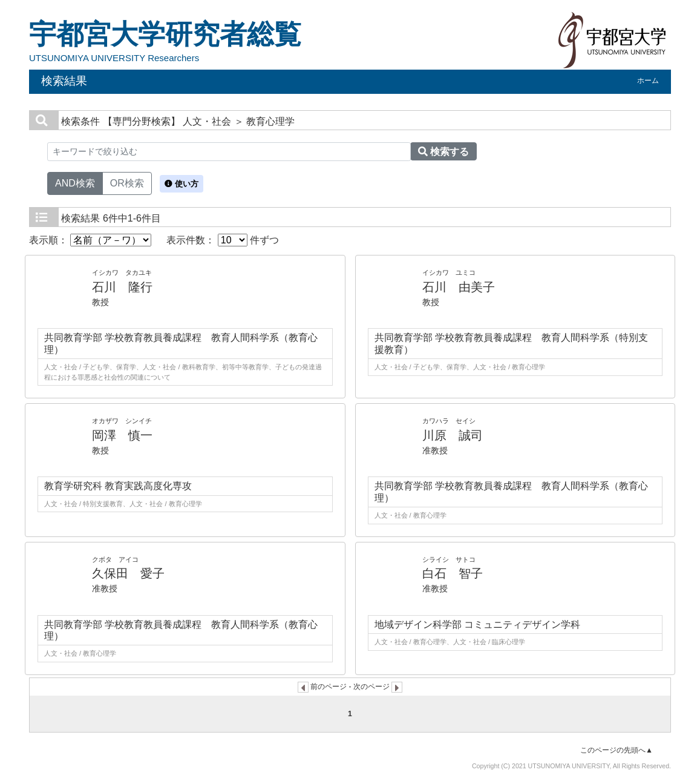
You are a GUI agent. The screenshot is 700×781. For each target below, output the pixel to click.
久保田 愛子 (128, 573)
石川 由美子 (459, 287)
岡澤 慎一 (122, 435)
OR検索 (127, 182)
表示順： (90, 240)
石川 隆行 (122, 287)
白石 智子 (453, 573)
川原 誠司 (453, 435)
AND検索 (75, 182)
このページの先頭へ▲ (617, 750)
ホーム (648, 81)
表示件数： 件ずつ (223, 240)
